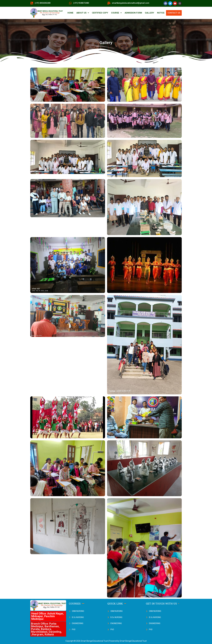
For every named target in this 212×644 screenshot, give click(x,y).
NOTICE (161, 13)
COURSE (116, 13)
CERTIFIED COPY (100, 13)
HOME (70, 13)
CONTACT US (174, 13)
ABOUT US (83, 13)
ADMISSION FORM (133, 13)
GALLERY (150, 13)
